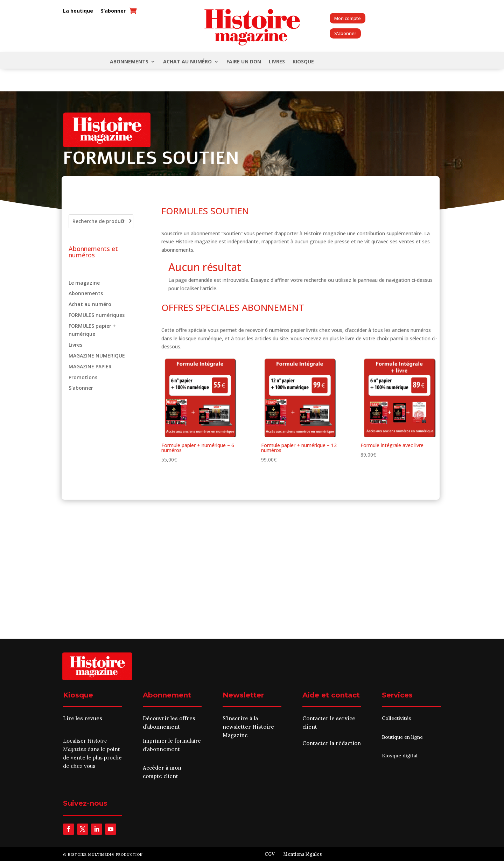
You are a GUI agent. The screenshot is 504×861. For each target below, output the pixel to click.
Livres (277, 62)
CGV (270, 854)
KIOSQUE (303, 62)
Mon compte (348, 18)
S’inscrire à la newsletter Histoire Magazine (248, 727)
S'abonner (345, 33)
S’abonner (113, 11)
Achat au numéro (187, 62)
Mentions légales (303, 854)
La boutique (78, 11)
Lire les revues (83, 718)
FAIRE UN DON (244, 62)
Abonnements (129, 62)
